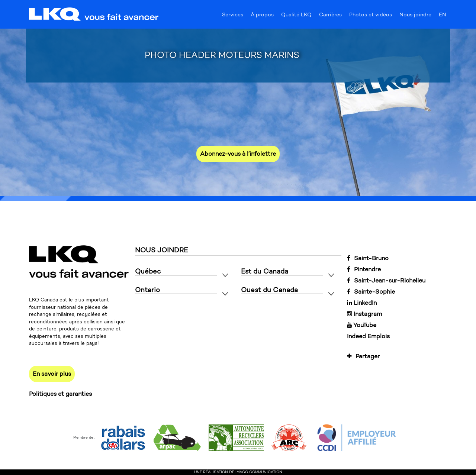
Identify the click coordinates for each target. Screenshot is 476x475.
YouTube (362, 325)
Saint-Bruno (368, 258)
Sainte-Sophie (371, 292)
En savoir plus (52, 374)
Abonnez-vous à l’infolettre (238, 154)
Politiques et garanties (60, 394)
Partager (363, 356)
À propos (262, 16)
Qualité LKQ (296, 16)
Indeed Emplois (368, 336)
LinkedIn (362, 303)
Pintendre (364, 269)
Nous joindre (415, 16)
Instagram (364, 314)
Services (233, 16)
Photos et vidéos (371, 16)
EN (443, 16)
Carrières (330, 16)
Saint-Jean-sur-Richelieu (386, 280)
